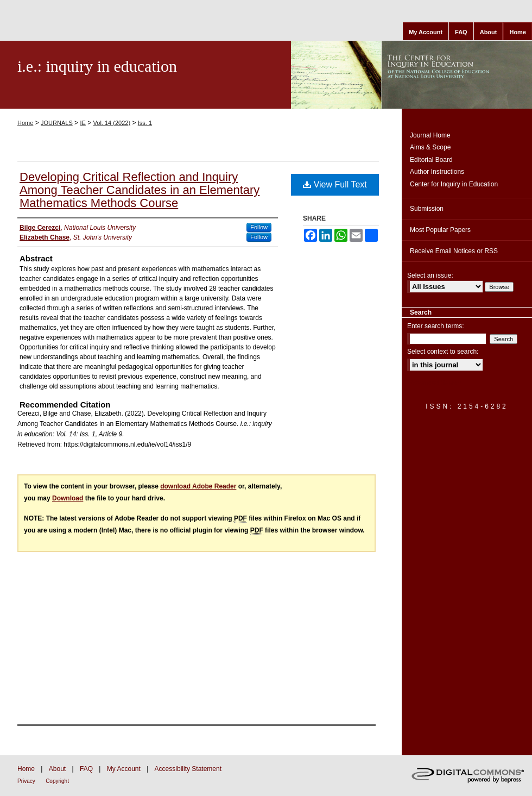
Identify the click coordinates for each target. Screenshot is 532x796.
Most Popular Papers (440, 230)
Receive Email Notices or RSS (454, 251)
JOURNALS (57, 123)
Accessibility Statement (188, 769)
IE (83, 123)
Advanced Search (436, 383)
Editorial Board (431, 160)
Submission (427, 209)
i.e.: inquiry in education (97, 66)
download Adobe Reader (198, 486)
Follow (259, 227)
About (57, 769)
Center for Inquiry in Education (454, 184)
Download (68, 498)
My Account (124, 769)
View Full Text (335, 184)
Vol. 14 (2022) (112, 123)
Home (25, 123)
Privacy (26, 781)
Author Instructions (437, 172)
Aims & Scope (430, 147)
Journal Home (430, 135)
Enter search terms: (436, 326)
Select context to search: (443, 352)
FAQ (86, 769)
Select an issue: (430, 275)
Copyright (57, 781)
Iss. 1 (145, 123)
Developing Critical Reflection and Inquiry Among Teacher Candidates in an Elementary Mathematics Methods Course (140, 190)
